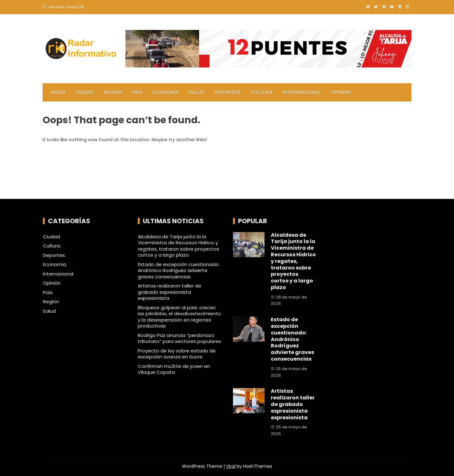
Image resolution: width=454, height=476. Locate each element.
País (138, 92)
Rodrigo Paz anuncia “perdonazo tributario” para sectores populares (179, 338)
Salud (196, 92)
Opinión (341, 92)
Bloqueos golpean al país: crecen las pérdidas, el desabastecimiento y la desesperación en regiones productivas (179, 317)
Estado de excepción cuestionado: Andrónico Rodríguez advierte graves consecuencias (179, 270)
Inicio (58, 92)
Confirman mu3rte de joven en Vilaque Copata (174, 369)
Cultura (262, 92)
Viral (231, 466)
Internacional (302, 92)
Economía (166, 92)
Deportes (227, 92)
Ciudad (84, 92)
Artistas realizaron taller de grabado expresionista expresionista (169, 292)
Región (113, 92)
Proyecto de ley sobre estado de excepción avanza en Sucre (177, 354)
